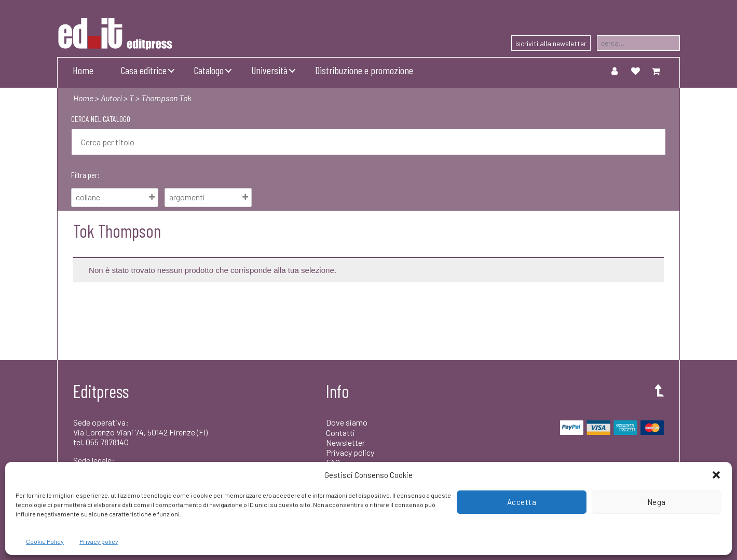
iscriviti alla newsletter (551, 43)
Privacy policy (99, 541)
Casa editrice (144, 70)
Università (269, 70)
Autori (111, 98)
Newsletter (345, 442)
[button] (716, 475)
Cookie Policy (45, 541)
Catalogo (209, 70)
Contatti (340, 433)
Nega (657, 502)
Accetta (522, 502)
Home (83, 70)
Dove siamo (347, 422)
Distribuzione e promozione (364, 70)
